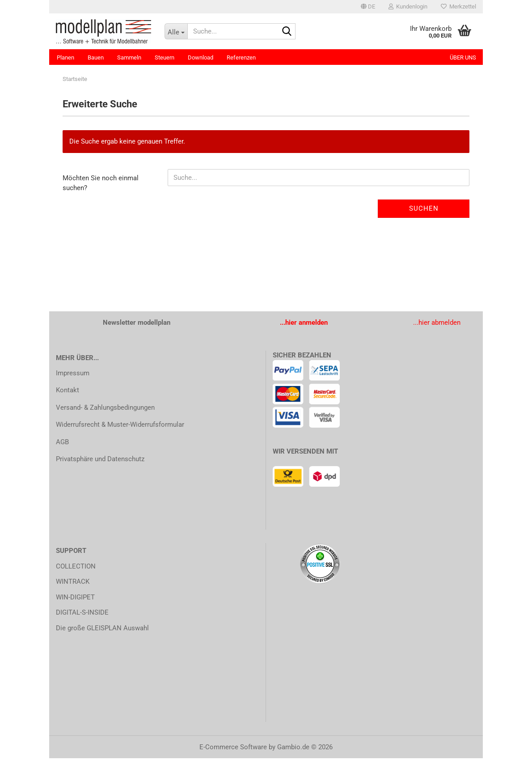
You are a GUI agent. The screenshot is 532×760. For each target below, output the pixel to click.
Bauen (96, 57)
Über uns (463, 57)
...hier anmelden (304, 324)
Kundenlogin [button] (408, 6)
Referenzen (241, 57)
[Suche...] (176, 31)
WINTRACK (73, 583)
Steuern (165, 57)
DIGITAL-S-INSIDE (82, 614)
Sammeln (129, 57)
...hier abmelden (437, 324)
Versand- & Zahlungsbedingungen (105, 409)
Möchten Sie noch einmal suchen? (101, 185)
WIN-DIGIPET (75, 599)
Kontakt (68, 392)
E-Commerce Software (233, 749)
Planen (65, 57)
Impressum (73, 374)
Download (201, 57)
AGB (62, 443)
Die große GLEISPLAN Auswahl (102, 629)
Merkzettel (458, 6)
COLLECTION (76, 568)
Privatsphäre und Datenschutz (100, 461)
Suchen (424, 210)
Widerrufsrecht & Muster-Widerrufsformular (120, 426)
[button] (368, 7)
